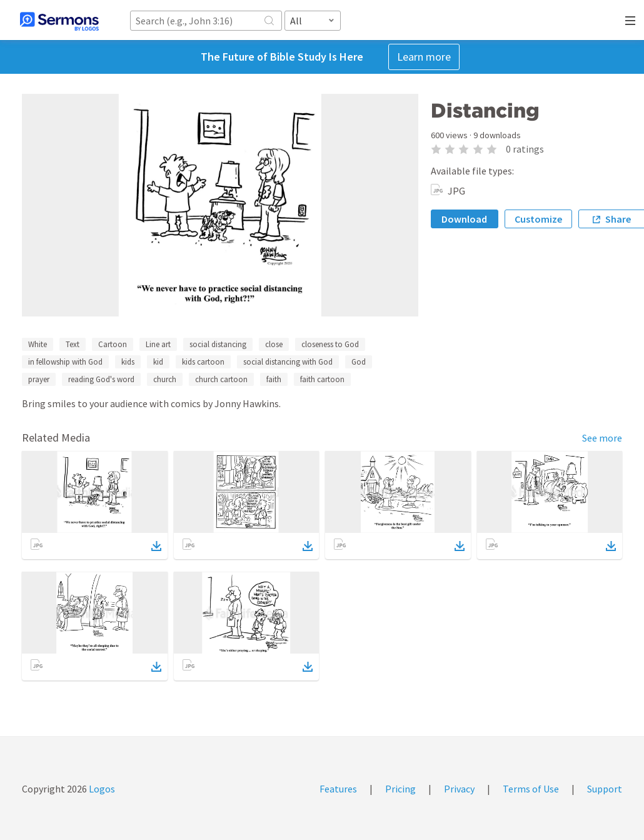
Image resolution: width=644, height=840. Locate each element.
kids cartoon (203, 362)
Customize (538, 219)
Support (605, 789)
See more (602, 438)
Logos (101, 789)
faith (274, 379)
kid (158, 362)
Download (464, 219)
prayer (39, 379)
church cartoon (221, 379)
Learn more (424, 57)
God (359, 362)
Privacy (459, 789)
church (165, 379)
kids (128, 362)
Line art (158, 344)
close (274, 344)
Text (73, 344)
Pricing (400, 789)
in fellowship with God (65, 362)
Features (338, 789)
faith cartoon (322, 379)
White (38, 344)
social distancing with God (288, 362)
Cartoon (113, 344)
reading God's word (101, 379)
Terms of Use (531, 789)
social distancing (218, 344)
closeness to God (330, 344)
